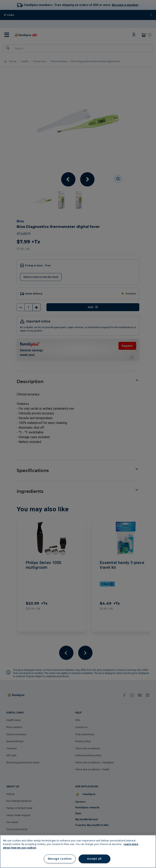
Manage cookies (60, 859)
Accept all (94, 859)
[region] (78, 851)
